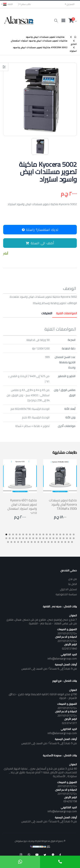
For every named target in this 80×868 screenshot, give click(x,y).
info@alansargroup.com (62, 658)
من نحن (73, 579)
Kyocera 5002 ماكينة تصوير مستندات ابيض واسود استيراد (45, 49)
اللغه (8, 4)
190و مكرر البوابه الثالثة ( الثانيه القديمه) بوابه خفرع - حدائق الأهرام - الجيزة (43, 696)
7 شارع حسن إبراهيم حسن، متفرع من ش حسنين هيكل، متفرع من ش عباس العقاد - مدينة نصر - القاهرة (42, 621)
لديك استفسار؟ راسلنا (40, 230)
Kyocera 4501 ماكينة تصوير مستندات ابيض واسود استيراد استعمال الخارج (22, 507)
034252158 (70, 801)
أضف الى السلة (40, 243)
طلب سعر (26, 4)
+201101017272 (67, 633)
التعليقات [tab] (47, 313)
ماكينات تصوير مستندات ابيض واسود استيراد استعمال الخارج (44, 42)
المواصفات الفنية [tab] (65, 313)
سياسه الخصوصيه (66, 594)
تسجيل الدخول (68, 589)
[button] (56, 21)
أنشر (6, 254)
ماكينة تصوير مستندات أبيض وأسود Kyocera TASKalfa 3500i (63, 505)
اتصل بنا (73, 584)
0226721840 (69, 648)
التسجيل (71, 4)
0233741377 (69, 723)
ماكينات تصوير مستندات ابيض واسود (45, 37)
